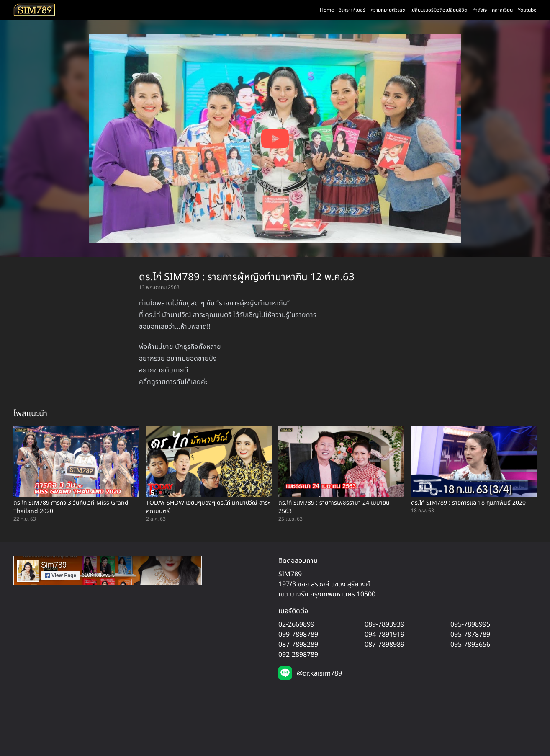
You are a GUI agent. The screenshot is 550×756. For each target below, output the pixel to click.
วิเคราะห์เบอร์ (352, 10)
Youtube (527, 10)
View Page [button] (60, 575)
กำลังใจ (480, 10)
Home (327, 10)
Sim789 (54, 565)
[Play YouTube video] (275, 139)
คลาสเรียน (502, 10)
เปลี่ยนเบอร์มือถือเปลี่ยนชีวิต (439, 10)
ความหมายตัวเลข (388, 10)
